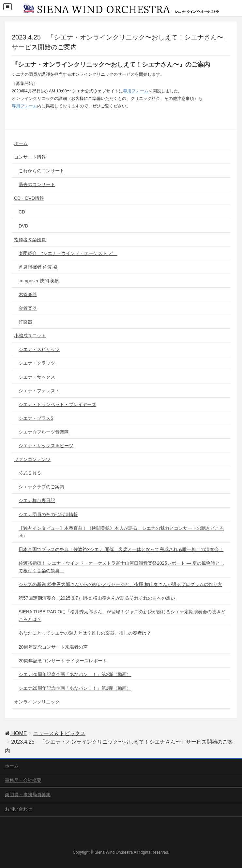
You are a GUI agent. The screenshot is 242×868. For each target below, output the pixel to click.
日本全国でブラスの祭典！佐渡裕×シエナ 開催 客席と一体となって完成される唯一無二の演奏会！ (121, 549)
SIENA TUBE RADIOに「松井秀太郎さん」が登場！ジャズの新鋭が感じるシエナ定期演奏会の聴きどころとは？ (122, 615)
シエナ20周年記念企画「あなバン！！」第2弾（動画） (75, 674)
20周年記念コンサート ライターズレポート (63, 661)
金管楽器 (28, 308)
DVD (23, 226)
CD (22, 212)
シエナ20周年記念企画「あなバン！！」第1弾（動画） (75, 688)
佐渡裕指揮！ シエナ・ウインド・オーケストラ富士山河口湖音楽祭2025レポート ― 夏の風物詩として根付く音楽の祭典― (121, 567)
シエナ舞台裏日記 (37, 500)
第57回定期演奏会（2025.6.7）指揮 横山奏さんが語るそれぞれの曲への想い (97, 598)
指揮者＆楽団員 (30, 240)
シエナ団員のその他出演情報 (48, 514)
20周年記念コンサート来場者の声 (53, 647)
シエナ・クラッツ (37, 363)
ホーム (21, 143)
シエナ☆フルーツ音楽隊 (44, 432)
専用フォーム (136, 91)
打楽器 (25, 322)
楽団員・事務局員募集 (28, 795)
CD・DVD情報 (29, 198)
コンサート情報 (30, 157)
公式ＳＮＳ (30, 473)
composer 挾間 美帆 (39, 281)
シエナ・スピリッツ (39, 349)
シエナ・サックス (37, 377)
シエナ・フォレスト (39, 391)
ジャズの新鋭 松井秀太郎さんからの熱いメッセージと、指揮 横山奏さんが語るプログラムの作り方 (120, 584)
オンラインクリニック (37, 702)
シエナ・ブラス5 (36, 418)
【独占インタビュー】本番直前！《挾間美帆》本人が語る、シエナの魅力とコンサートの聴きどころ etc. (121, 532)
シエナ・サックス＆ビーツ (46, 446)
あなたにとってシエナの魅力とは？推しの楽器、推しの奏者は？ (85, 633)
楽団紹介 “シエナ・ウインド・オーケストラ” (68, 253)
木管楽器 (28, 294)
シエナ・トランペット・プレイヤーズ (57, 404)
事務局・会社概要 (23, 780)
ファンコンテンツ (32, 459)
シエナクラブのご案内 (41, 487)
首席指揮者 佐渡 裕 (38, 267)
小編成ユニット (30, 336)
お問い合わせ (19, 809)
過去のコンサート (37, 184)
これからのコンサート (41, 171)
